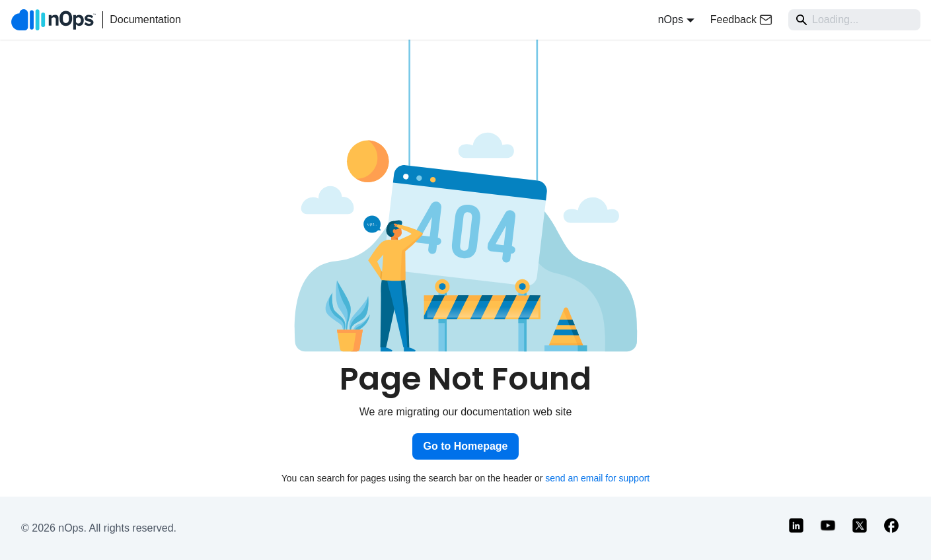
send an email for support (597, 478)
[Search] (854, 20)
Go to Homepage (465, 446)
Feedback (741, 20)
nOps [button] (671, 19)
